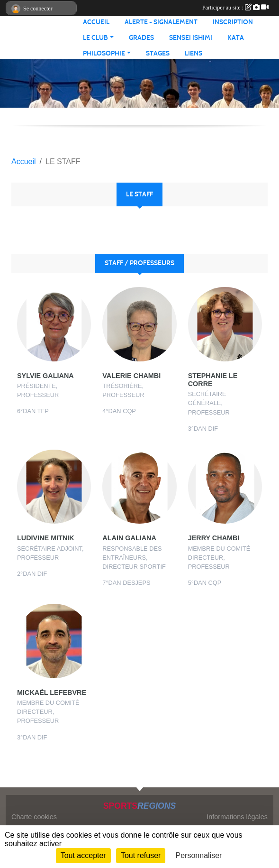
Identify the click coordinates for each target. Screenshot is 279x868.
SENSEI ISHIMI (191, 38)
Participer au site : (235, 8)
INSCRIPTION (233, 22)
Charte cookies (34, 817)
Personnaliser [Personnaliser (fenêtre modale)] (199, 855)
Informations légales (237, 817)
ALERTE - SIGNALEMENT (161, 22)
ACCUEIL (96, 22)
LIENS (193, 53)
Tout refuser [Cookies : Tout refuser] (141, 855)
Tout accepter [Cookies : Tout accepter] (83, 855)
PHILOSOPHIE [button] (104, 53)
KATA (236, 38)
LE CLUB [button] (95, 38)
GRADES (141, 38)
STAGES (158, 53)
